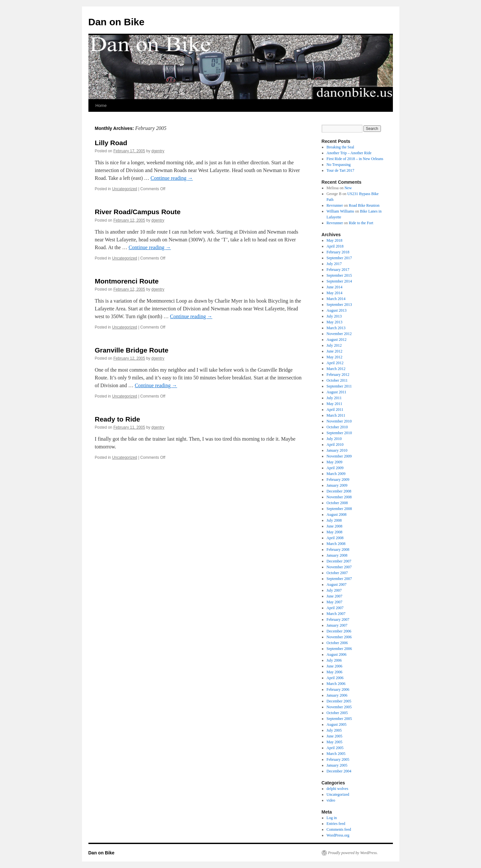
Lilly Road (111, 143)
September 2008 (339, 509)
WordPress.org (338, 835)
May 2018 (334, 240)
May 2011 (334, 404)
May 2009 (334, 462)
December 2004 (339, 771)
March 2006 (336, 684)
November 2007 (339, 567)
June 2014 (334, 287)
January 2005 (337, 765)
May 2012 (334, 357)
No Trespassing (338, 165)
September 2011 (339, 386)
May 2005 (334, 742)
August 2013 (337, 310)
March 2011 (336, 415)
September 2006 (339, 649)
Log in (332, 818)
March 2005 (336, 754)
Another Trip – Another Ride (349, 153)
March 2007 (336, 614)
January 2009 (337, 485)
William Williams (340, 211)
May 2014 (334, 293)
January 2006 (337, 695)
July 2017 (334, 264)
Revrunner (335, 205)
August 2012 (337, 340)
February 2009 (338, 480)
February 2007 (338, 619)
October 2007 (337, 573)
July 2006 (334, 660)
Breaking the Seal (340, 147)
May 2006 (334, 672)
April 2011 (335, 410)
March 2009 (336, 474)
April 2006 (335, 678)
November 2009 (339, 456)
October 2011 (337, 380)
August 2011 (336, 392)
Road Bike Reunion (364, 205)
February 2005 (338, 759)
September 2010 (339, 433)
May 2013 (334, 322)
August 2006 (337, 654)
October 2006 (337, 643)
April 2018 (335, 246)
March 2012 (336, 369)
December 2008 (339, 491)
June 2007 (334, 596)
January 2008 (337, 555)
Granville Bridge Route (132, 350)
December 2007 (339, 561)
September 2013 (339, 305)
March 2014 (336, 299)
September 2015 (339, 275)
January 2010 (337, 450)
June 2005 (334, 736)
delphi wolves (337, 789)
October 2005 (337, 713)
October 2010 (337, 427)
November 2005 (339, 707)
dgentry (158, 151)
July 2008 (334, 520)
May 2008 (334, 532)
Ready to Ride (118, 419)
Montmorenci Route (127, 281)
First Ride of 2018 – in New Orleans (355, 159)
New (348, 188)
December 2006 (339, 631)
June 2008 (334, 526)
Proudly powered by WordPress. (353, 853)
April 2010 (335, 445)
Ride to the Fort (361, 223)
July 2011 (334, 398)
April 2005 (335, 748)
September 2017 (339, 258)
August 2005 (337, 724)
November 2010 (339, 421)
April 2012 (335, 363)
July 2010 (334, 439)
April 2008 (335, 538)
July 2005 (334, 730)
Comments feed (339, 829)
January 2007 (337, 625)
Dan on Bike (116, 22)
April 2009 (335, 468)
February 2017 (338, 270)
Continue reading (172, 178)
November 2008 (339, 497)
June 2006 (334, 666)
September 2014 (339, 281)
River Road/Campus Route (138, 212)
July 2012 (334, 345)
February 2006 (338, 689)
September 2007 (339, 579)
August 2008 (337, 515)
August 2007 (337, 584)
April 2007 (335, 608)
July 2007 (334, 590)
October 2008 (337, 503)
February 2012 (338, 375)
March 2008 (336, 544)
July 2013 (334, 316)
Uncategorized (125, 189)
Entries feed (336, 824)
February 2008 (338, 550)
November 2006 (339, 637)
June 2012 (334, 351)
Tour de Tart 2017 (340, 170)
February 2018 (338, 252)
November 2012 (339, 334)
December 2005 (339, 701)
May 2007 (334, 602)
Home (101, 105)
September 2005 (339, 719)
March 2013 (336, 328)
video (331, 800)
